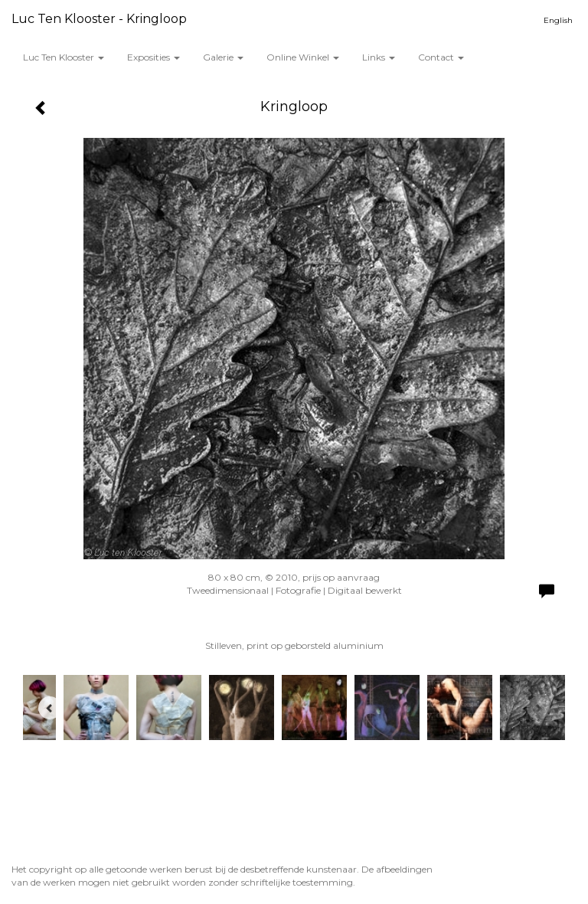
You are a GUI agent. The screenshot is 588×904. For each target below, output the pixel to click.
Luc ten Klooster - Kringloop (99, 19)
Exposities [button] (154, 57)
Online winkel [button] (303, 57)
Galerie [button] (223, 57)
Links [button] (379, 57)
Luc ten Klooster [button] (64, 57)
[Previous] (50, 708)
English (558, 20)
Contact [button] (441, 57)
